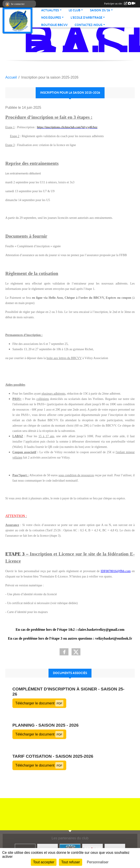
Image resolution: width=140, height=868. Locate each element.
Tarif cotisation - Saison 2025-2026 (53, 756)
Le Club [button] (75, 10)
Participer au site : (120, 4)
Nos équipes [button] (51, 18)
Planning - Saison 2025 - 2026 (46, 725)
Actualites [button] (50, 10)
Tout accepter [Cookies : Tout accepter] (44, 862)
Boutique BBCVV (54, 25)
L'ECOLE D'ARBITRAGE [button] (87, 18)
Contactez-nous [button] (88, 25)
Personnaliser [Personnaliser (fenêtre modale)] (98, 862)
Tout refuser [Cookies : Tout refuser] (70, 862)
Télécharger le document (39, 703)
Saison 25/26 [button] (100, 10)
